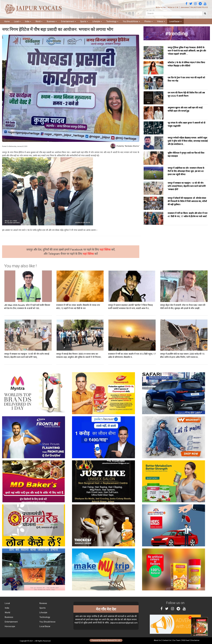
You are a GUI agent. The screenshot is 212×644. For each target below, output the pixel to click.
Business (52, 21)
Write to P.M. (161, 7)
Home (7, 21)
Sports (84, 21)
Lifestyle (97, 21)
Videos (161, 21)
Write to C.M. (173, 7)
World (39, 21)
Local (17, 21)
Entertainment (68, 21)
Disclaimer (195, 640)
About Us (157, 640)
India (28, 21)
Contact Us (167, 640)
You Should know (47, 622)
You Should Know (131, 21)
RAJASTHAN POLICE (199, 7)
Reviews (43, 603)
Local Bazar (175, 21)
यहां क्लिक (106, 250)
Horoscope (10, 626)
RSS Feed (186, 640)
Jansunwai (185, 7)
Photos (149, 21)
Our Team (177, 640)
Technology (112, 21)
